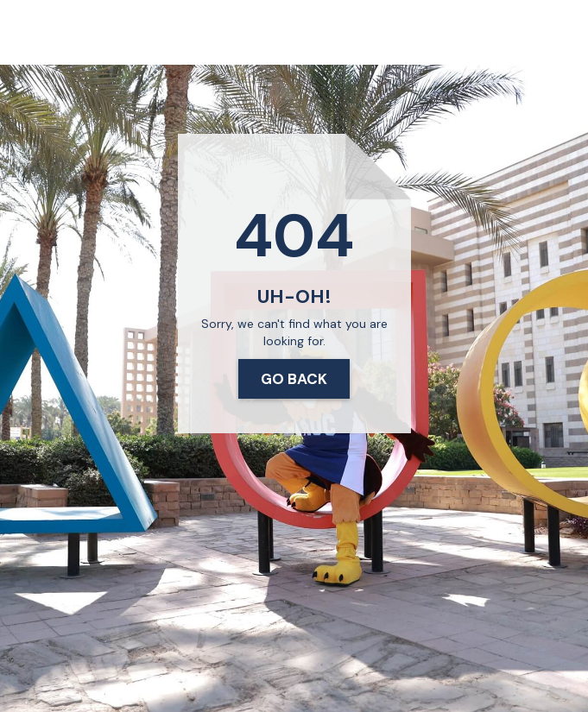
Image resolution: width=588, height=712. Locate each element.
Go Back (294, 379)
